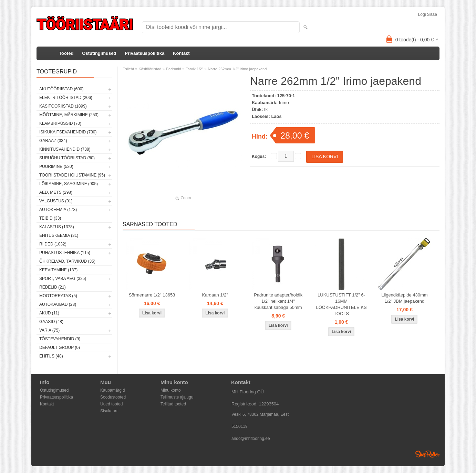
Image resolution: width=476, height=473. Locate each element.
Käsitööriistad (150, 69)
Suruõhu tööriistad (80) (67, 158)
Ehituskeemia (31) (59, 235)
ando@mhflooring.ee (251, 439)
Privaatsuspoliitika (144, 53)
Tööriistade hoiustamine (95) (72, 175)
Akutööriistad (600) (61, 89)
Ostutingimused (99, 53)
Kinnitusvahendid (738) (65, 149)
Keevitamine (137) (58, 270)
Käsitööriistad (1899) (63, 106)
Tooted (66, 53)
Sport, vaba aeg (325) (63, 279)
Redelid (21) (53, 287)
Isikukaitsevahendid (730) (68, 132)
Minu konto (171, 390)
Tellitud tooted (173, 404)
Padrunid (174, 69)
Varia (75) (49, 330)
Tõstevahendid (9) (60, 339)
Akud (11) (49, 313)
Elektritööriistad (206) (66, 98)
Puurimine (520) (56, 167)
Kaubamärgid (112, 390)
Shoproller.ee (427, 454)
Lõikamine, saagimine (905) (69, 184)
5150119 (240, 426)
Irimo (284, 103)
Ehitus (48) (51, 356)
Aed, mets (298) (56, 192)
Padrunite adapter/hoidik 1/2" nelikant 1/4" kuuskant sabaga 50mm (278, 301)
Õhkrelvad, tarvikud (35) (67, 261)
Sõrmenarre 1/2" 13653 (152, 295)
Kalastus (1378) (57, 227)
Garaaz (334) (53, 141)
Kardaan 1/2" (215, 295)
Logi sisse (428, 14)
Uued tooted (111, 404)
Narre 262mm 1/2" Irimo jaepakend (237, 69)
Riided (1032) (53, 244)
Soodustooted (113, 397)
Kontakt (181, 53)
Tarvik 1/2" (194, 69)
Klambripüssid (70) (60, 123)
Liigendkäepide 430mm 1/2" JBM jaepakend (404, 298)
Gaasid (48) (51, 322)
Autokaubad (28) (58, 304)
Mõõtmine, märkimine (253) (69, 115)
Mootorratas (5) (58, 296)
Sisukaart (109, 411)
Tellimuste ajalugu (177, 397)
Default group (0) (60, 348)
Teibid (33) (50, 218)
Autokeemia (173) (58, 210)
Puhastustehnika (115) (65, 253)
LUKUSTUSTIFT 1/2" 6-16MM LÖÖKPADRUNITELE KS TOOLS (341, 304)
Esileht (128, 69)
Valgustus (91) (56, 201)
